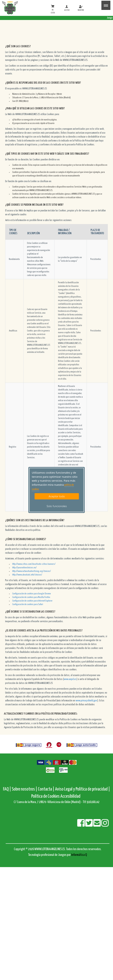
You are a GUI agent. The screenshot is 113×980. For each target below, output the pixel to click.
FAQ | (7, 789)
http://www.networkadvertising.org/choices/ (32, 571)
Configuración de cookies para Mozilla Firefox (31, 597)
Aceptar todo (57, 496)
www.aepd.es (70, 679)
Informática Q (79, 855)
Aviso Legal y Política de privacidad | (82, 789)
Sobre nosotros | (24, 789)
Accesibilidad (70, 796)
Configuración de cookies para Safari (28, 604)
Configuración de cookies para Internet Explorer (32, 601)
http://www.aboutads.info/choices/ (27, 575)
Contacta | (46, 789)
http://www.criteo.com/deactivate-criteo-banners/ (34, 564)
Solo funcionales (57, 506)
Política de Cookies (45, 796)
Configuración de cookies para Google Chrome (32, 594)
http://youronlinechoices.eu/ (24, 568)
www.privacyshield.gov (86, 701)
